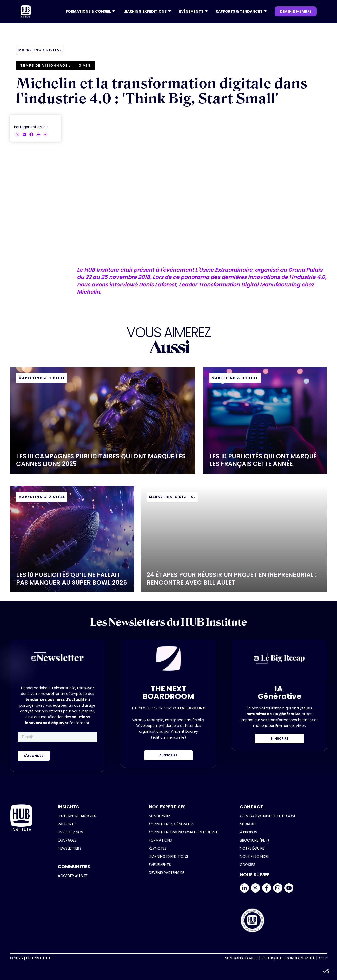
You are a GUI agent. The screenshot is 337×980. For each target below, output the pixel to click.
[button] (91, 11)
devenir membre (296, 11)
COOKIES (248, 864)
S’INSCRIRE (168, 755)
